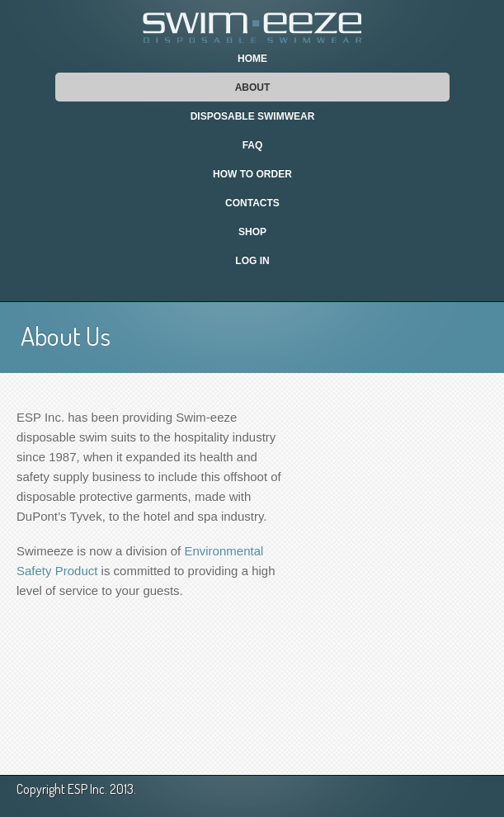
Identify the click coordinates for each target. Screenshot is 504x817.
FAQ (253, 145)
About (253, 87)
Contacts (252, 203)
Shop (252, 232)
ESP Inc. (87, 789)
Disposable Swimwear (253, 116)
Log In (252, 261)
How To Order (252, 174)
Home (252, 59)
